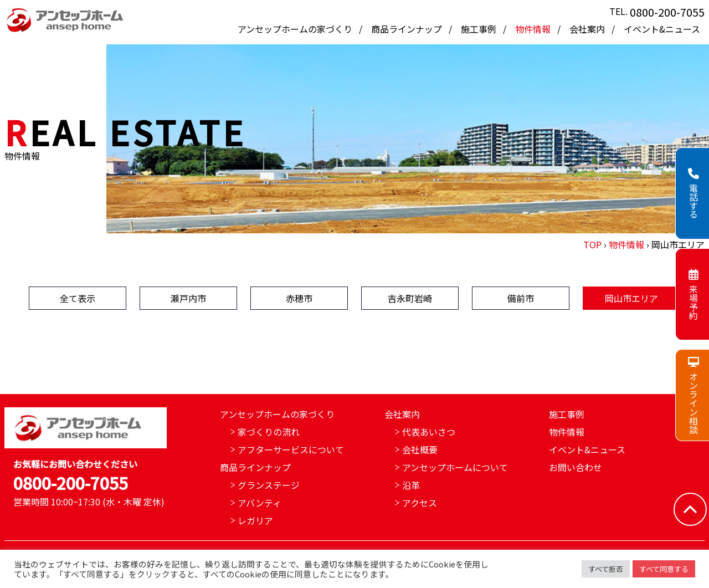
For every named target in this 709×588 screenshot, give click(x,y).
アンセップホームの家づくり (296, 29)
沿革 (411, 485)
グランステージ (269, 485)
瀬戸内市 (188, 298)
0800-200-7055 (667, 12)
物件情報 (534, 29)
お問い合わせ (576, 467)
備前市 (521, 298)
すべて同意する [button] (664, 569)
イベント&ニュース (662, 29)
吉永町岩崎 (410, 298)
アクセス (420, 503)
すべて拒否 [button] (606, 569)
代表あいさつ (429, 432)
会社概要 (420, 449)
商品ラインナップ (408, 29)
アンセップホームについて (455, 467)
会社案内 (588, 29)
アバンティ (260, 503)
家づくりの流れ (269, 432)
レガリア (255, 520)
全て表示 (78, 298)
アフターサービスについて (291, 449)
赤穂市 (299, 298)
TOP (592, 244)
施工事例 (480, 29)
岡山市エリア (631, 298)
